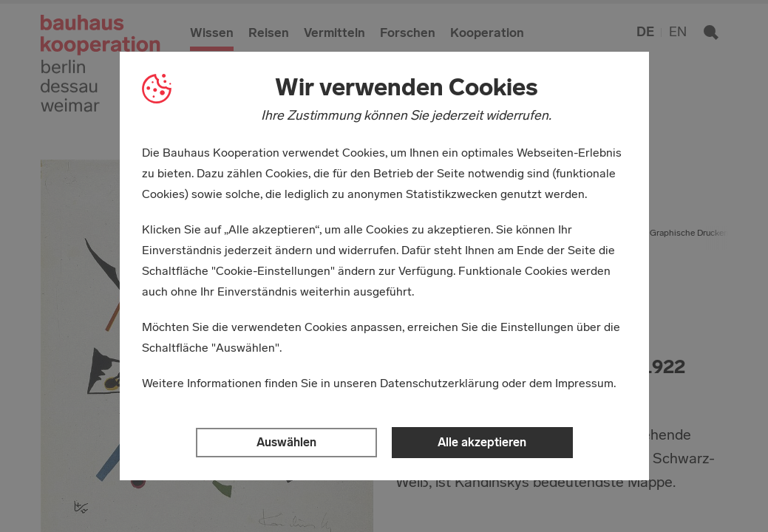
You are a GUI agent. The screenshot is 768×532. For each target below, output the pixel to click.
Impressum (584, 383)
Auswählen (286, 442)
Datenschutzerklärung (439, 383)
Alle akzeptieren (482, 442)
